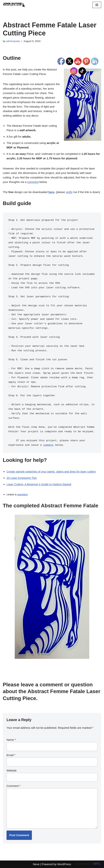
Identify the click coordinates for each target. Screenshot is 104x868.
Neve (36, 864)
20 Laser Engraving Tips (22, 478)
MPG (97, 864)
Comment (14, 786)
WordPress (64, 864)
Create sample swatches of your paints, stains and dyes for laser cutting (51, 471)
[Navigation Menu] (97, 5)
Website (12, 770)
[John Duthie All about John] (14, 5)
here (51, 192)
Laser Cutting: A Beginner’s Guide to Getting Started (39, 484)
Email (11, 755)
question (23, 494)
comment (33, 182)
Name (11, 740)
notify (69, 192)
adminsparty (13, 41)
